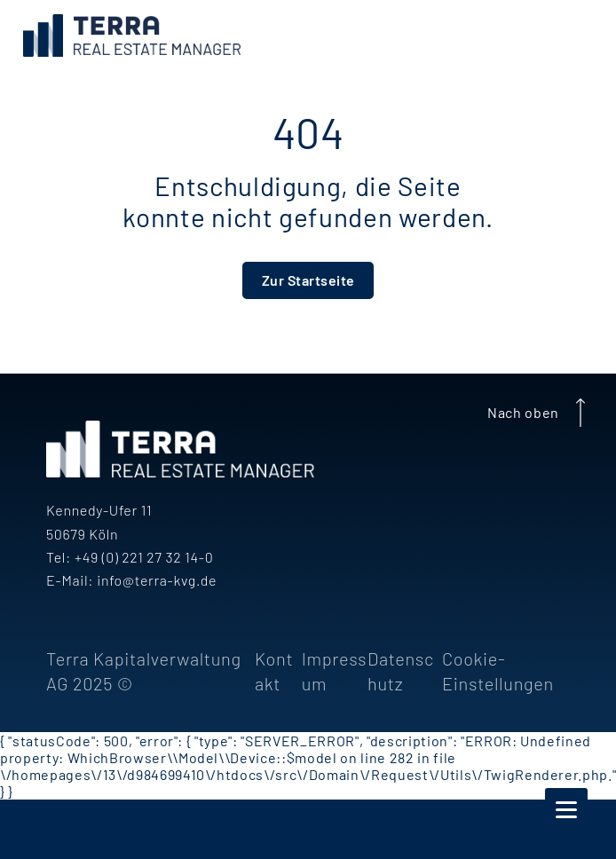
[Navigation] (566, 809)
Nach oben (539, 413)
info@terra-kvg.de (157, 580)
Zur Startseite (308, 280)
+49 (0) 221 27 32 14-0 (144, 557)
